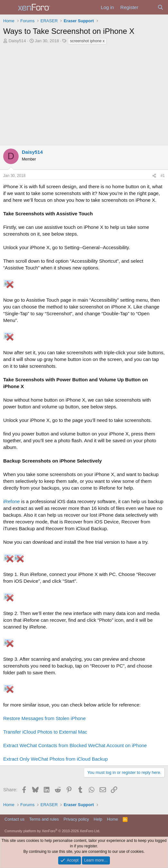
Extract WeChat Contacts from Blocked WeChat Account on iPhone (75, 745)
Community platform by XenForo (52, 831)
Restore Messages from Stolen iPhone (44, 718)
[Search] (160, 7)
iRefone (12, 501)
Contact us (14, 819)
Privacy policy (76, 819)
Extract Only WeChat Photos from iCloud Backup (56, 759)
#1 (163, 176)
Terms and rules (44, 819)
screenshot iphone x (87, 41)
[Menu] (9, 7)
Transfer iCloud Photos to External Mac (45, 732)
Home (113, 819)
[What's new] (148, 7)
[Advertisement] (84, 93)
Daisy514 (17, 41)
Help (98, 819)
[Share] (154, 176)
